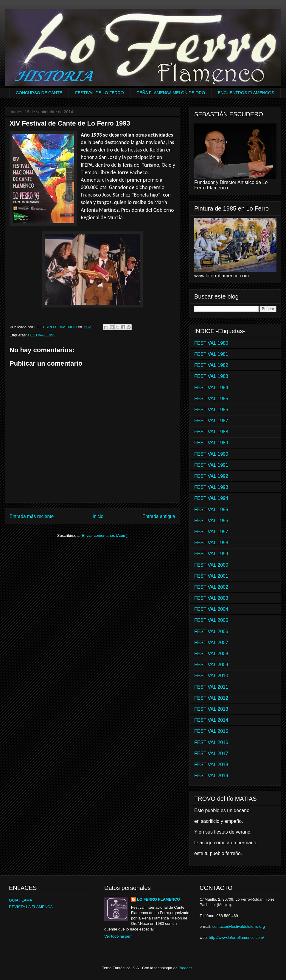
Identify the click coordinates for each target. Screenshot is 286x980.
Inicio (98, 516)
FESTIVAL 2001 (211, 576)
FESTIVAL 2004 (211, 609)
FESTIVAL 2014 (211, 720)
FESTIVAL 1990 (211, 454)
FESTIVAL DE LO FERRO (99, 93)
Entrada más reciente (32, 516)
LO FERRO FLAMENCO (158, 899)
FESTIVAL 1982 (211, 365)
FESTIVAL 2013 (211, 709)
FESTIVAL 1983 (211, 376)
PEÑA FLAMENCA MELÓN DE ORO (171, 93)
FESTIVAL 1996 (211, 521)
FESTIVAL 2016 (211, 742)
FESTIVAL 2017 (211, 753)
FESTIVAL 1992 (211, 476)
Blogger (185, 968)
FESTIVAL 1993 (42, 335)
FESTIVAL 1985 (211, 399)
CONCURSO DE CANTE (39, 93)
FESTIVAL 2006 (211, 632)
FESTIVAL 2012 (211, 698)
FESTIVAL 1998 (211, 543)
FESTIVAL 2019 (211, 776)
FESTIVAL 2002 (211, 587)
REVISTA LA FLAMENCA (31, 907)
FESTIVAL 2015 (211, 731)
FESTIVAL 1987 (211, 421)
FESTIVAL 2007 (211, 643)
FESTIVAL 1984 (211, 388)
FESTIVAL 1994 (211, 498)
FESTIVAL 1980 (211, 343)
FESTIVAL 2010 (211, 676)
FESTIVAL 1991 (211, 465)
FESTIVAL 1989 (211, 443)
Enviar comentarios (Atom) (105, 535)
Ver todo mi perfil (119, 936)
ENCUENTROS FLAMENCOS (246, 93)
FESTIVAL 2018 (211, 765)
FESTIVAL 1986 (211, 410)
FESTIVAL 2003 (211, 598)
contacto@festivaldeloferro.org (239, 926)
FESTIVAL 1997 (211, 532)
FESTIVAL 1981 (211, 354)
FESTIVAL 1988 (211, 432)
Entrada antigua (159, 516)
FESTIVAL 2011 (211, 687)
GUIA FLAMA (21, 900)
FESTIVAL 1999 (211, 554)
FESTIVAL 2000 (211, 565)
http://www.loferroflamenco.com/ (236, 938)
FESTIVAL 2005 (211, 620)
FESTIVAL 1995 (211, 510)
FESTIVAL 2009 (211, 665)
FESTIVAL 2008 (211, 654)
